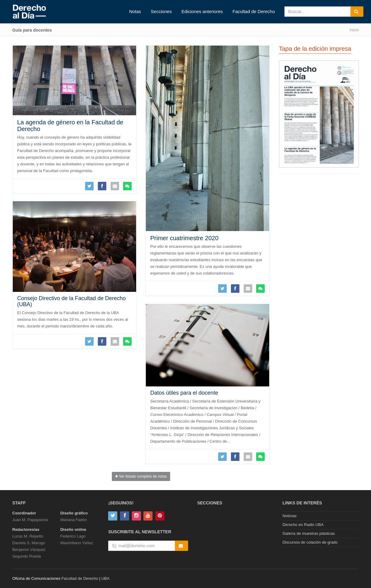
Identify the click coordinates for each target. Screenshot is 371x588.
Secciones (161, 11)
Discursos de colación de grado (310, 542)
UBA (106, 578)
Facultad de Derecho (254, 11)
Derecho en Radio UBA (303, 525)
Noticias (290, 516)
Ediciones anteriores (202, 11)
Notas (135, 11)
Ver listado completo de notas (141, 476)
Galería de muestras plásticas (309, 533)
